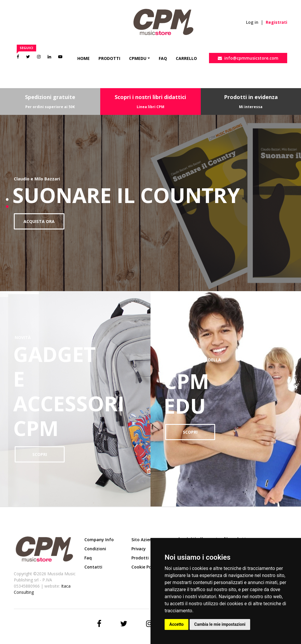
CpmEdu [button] (138, 58)
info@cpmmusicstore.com (248, 58)
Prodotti (109, 58)
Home (83, 58)
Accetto (177, 624)
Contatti (93, 567)
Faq (163, 58)
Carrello (186, 58)
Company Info (99, 540)
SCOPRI (40, 454)
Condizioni (95, 549)
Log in (252, 22)
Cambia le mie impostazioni (220, 624)
